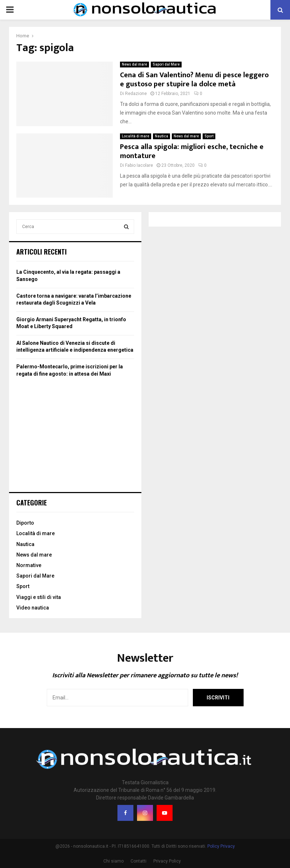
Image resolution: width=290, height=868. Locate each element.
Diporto (25, 523)
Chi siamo (113, 861)
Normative (29, 565)
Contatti (138, 861)
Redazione (136, 94)
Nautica (161, 136)
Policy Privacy (221, 846)
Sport (209, 136)
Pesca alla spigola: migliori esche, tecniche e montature (192, 151)
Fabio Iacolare (139, 165)
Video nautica (33, 608)
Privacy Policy (167, 861)
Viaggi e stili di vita (39, 597)
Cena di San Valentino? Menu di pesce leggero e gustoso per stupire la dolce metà (194, 80)
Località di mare (136, 136)
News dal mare (134, 64)
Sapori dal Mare (166, 64)
